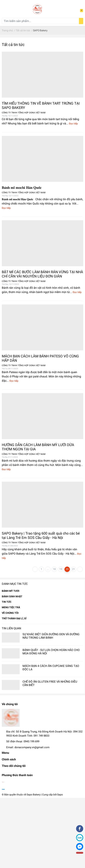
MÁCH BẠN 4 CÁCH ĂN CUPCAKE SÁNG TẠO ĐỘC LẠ (51, 668)
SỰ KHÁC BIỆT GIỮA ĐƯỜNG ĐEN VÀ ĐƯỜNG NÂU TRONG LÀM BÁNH (51, 636)
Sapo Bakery (34, 795)
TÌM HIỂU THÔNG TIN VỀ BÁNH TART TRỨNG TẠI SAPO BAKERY (41, 105)
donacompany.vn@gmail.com (32, 747)
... (48, 569)
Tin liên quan (11, 628)
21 (74, 569)
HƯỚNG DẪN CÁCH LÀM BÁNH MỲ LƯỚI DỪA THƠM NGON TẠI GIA (38, 447)
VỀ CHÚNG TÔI (10, 613)
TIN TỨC (7, 602)
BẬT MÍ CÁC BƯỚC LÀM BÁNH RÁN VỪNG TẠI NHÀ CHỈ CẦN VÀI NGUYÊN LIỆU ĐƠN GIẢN (42, 274)
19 (61, 569)
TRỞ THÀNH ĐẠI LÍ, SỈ (14, 618)
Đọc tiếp (73, 124)
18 (54, 569)
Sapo (60, 795)
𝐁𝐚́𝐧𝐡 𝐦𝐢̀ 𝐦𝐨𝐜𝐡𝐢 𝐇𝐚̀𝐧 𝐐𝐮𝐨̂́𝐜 (22, 188)
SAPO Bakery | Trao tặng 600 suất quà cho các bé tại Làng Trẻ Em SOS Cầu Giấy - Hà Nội (41, 535)
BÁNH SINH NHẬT (12, 596)
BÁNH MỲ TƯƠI (11, 591)
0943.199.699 (31, 741)
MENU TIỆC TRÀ (11, 607)
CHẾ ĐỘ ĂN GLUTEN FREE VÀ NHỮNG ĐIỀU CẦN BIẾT (50, 683)
